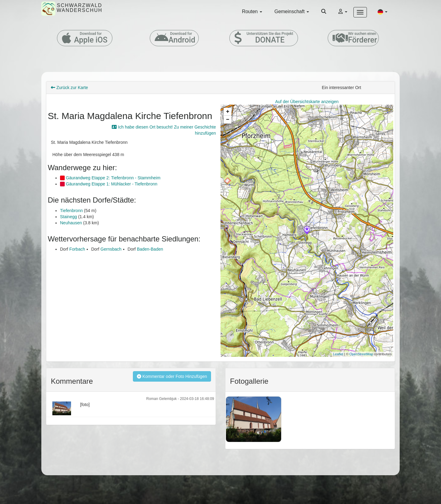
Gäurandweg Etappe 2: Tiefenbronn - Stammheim (110, 178)
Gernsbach (111, 249)
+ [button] (228, 112)
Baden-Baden (150, 249)
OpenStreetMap (361, 354)
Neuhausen (71, 223)
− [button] (228, 120)
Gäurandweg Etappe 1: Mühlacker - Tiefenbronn (109, 184)
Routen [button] (252, 11)
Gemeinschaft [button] (292, 11)
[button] (383, 12)
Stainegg (68, 217)
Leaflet (338, 354)
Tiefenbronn (71, 211)
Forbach (77, 249)
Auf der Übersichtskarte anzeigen (307, 102)
